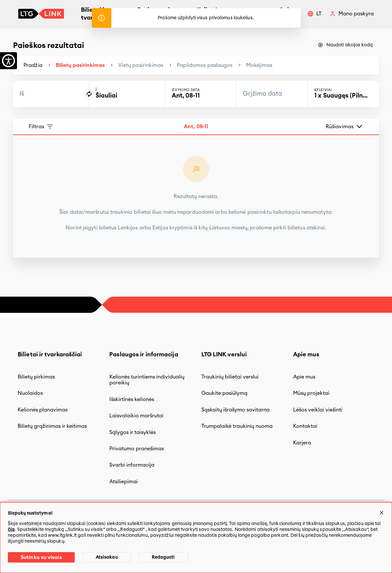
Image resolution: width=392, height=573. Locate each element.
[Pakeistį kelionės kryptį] (89, 94)
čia (11, 530)
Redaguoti (163, 557)
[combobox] (51, 94)
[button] (314, 14)
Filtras (41, 127)
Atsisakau (107, 557)
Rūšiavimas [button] (345, 126)
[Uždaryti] (382, 513)
